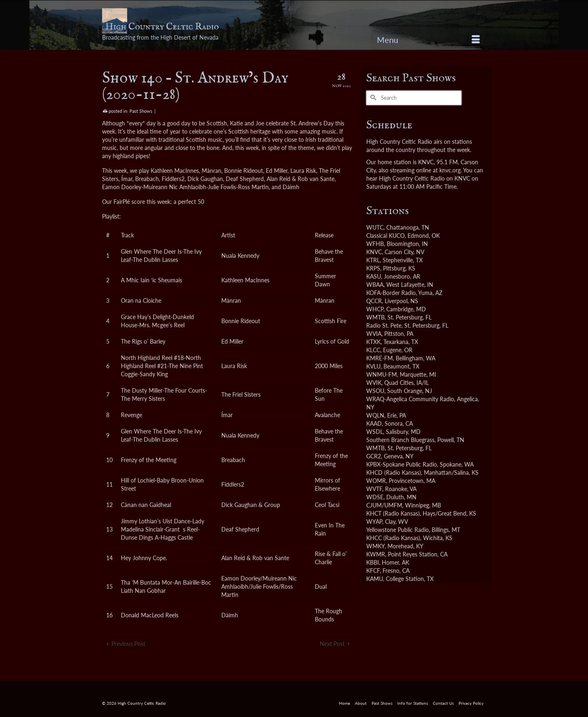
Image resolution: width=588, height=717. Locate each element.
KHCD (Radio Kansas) (394, 472)
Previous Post (128, 644)
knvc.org (450, 170)
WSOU (375, 391)
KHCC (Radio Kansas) (393, 538)
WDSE (375, 497)
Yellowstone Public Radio (398, 530)
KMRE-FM (380, 358)
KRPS (373, 268)
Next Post (332, 644)
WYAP (374, 522)
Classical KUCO (385, 236)
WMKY (375, 546)
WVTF (374, 489)
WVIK (374, 383)
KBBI (373, 562)
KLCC (373, 350)
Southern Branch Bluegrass (400, 440)
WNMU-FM (382, 374)
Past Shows (141, 111)
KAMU (375, 579)
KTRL (373, 260)
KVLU (373, 366)
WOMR (376, 481)
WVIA (374, 334)
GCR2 (374, 456)
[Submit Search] (372, 98)
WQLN (375, 415)
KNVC (374, 252)
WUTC (375, 227)
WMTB (375, 317)
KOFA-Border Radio (391, 293)
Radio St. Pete (384, 325)
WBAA (375, 285)
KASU (374, 276)
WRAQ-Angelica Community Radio (410, 399)
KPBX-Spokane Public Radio (402, 464)
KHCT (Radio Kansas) (393, 513)
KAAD (374, 423)
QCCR (374, 301)
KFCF (373, 571)
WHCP (375, 309)
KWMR (376, 554)
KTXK (373, 342)
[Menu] (428, 40)
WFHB (375, 244)
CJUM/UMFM (384, 505)
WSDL (375, 432)
